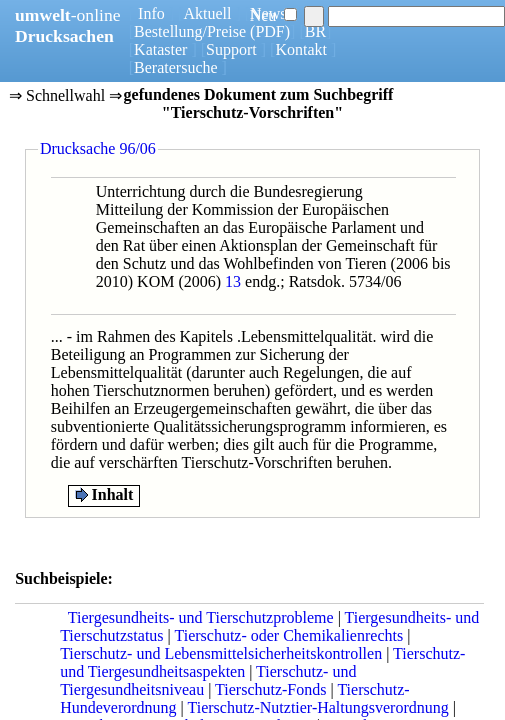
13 (233, 281)
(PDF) (270, 31)
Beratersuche (176, 67)
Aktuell (207, 13)
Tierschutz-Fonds (270, 689)
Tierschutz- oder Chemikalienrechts (288, 635)
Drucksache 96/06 (98, 148)
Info (151, 13)
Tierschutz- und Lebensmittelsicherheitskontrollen (221, 653)
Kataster (160, 49)
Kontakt (301, 49)
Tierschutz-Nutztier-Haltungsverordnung (317, 707)
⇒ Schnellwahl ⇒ (65, 97)
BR (315, 31)
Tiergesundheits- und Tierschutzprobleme (201, 617)
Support (231, 49)
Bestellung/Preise (190, 31)
